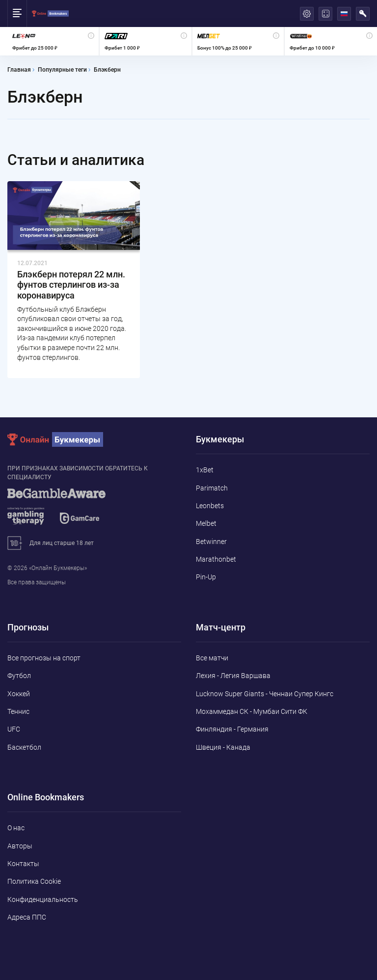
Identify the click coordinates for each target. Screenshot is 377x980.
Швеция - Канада (223, 747)
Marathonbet (216, 559)
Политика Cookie (34, 881)
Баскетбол (24, 747)
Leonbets (210, 506)
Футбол (19, 676)
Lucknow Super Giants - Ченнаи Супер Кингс (265, 694)
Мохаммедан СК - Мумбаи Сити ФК (252, 711)
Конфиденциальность (43, 899)
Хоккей (19, 694)
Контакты (23, 864)
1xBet (205, 470)
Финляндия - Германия (232, 729)
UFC (14, 729)
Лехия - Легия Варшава (233, 676)
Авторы (20, 846)
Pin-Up (206, 577)
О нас (16, 828)
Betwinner (211, 542)
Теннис (18, 711)
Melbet (206, 523)
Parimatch (212, 488)
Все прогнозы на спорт (44, 658)
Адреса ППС (27, 917)
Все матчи (212, 658)
